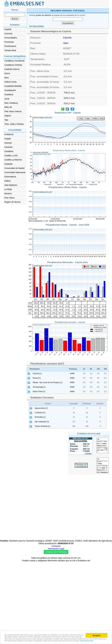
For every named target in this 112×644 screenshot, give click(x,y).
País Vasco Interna (13, 111)
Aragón (8, 139)
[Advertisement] (47, 451)
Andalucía (9, 134)
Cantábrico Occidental (14, 61)
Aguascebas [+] (41, 408)
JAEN (72, 373)
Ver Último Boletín (37, 26)
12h (98, 369)
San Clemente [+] (42, 422)
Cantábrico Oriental (13, 65)
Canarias (8, 147)
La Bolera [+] (40, 413)
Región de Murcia (12, 202)
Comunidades (11, 38)
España (8, 29)
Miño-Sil (8, 107)
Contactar (56, 546)
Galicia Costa (10, 82)
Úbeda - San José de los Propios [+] (47, 382)
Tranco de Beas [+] (42, 426)
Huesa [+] (37, 378)
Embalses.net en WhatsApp (56, 552)
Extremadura (10, 177)
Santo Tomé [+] (39, 392)
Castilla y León (11, 156)
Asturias (8, 143)
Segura (8, 116)
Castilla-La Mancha (13, 160)
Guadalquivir (10, 90)
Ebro (7, 78)
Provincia (73, 369)
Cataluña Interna (12, 69)
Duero (7, 73)
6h (91, 369)
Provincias (9, 42)
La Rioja (8, 189)
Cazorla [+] (37, 373)
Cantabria (9, 151)
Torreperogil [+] (39, 387)
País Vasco (9, 198)
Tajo (6, 120)
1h (84, 369)
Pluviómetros (10, 46)
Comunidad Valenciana (15, 172)
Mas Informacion (13, 641)
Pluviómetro (35, 369)
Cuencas (8, 33)
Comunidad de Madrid (14, 168)
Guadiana (9, 94)
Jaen (66, 43)
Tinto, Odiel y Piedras (14, 124)
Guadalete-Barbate (13, 86)
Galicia (8, 181)
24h (106, 369)
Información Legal (56, 549)
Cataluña (8, 164)
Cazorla (67, 38)
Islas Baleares (11, 185)
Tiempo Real (10, 50)
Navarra (8, 194)
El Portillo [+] (40, 417)
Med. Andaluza (11, 103)
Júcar (7, 99)
